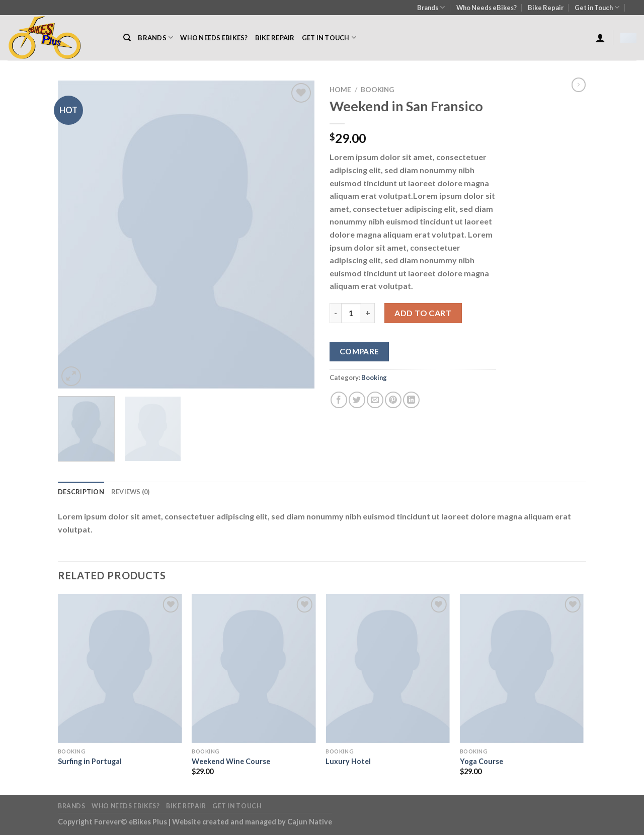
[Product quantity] (351, 313)
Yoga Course (481, 761)
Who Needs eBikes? (487, 8)
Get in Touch (597, 7)
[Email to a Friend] (375, 400)
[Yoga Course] (522, 668)
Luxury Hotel (348, 761)
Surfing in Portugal (90, 761)
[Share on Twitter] (357, 400)
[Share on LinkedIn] (411, 400)
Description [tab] (81, 492)
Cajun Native (310, 822)
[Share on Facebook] (339, 400)
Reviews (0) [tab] (131, 492)
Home (340, 90)
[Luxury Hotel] (388, 668)
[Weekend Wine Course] (254, 668)
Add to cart (423, 313)
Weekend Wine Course (231, 761)
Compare (359, 351)
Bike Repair (546, 8)
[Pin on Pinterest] (393, 400)
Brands (431, 7)
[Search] (127, 38)
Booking (377, 90)
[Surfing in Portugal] (120, 668)
